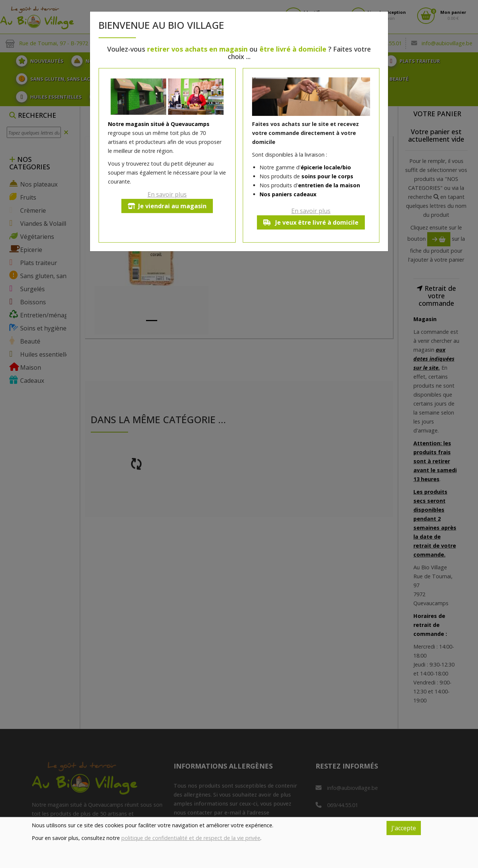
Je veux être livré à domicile (311, 222)
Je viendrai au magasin (167, 206)
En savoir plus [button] (167, 194)
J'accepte (404, 828)
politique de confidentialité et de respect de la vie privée (191, 838)
